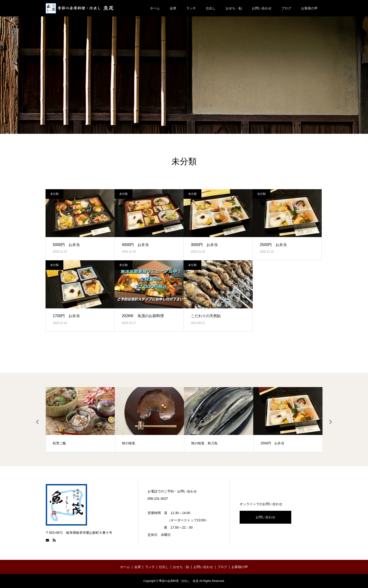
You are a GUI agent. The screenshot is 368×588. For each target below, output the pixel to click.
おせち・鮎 (234, 8)
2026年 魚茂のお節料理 (143, 316)
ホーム (155, 8)
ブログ (286, 8)
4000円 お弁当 (135, 245)
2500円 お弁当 (273, 245)
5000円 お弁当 (66, 245)
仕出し (211, 8)
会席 (173, 8)
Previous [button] (38, 422)
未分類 (54, 194)
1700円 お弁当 (66, 316)
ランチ (191, 8)
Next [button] (330, 422)
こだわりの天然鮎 (206, 316)
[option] (80, 420)
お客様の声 (309, 8)
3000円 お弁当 (204, 245)
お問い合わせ (262, 8)
